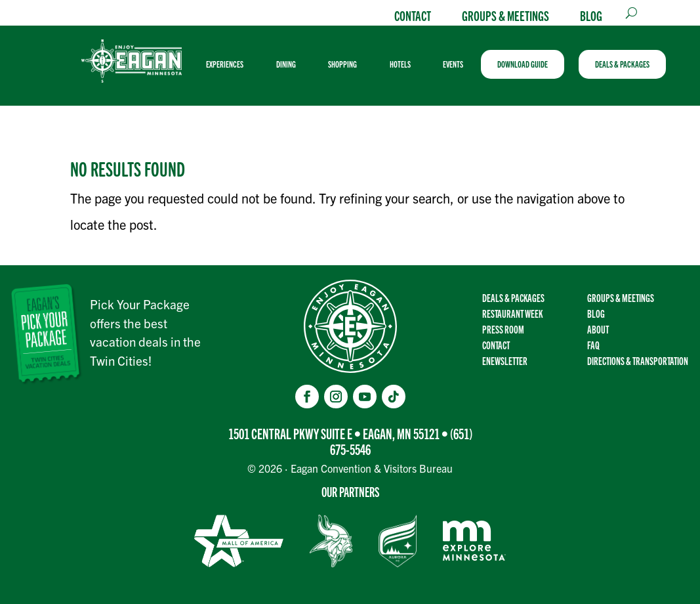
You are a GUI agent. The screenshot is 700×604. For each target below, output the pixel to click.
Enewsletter (505, 361)
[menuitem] (230, 64)
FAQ (593, 345)
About (598, 329)
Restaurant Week (512, 313)
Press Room (503, 329)
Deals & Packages (513, 298)
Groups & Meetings (505, 15)
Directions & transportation (638, 361)
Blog (591, 15)
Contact (413, 15)
